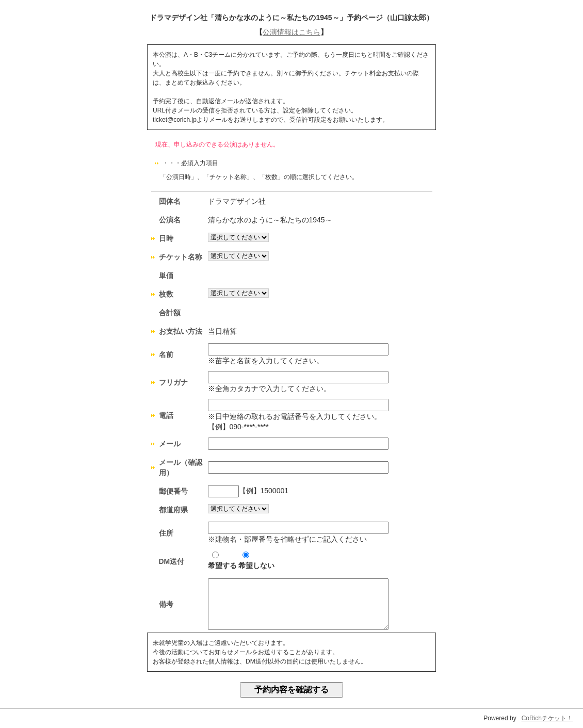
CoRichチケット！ (547, 718)
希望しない (256, 561)
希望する (222, 561)
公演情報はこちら (291, 32)
